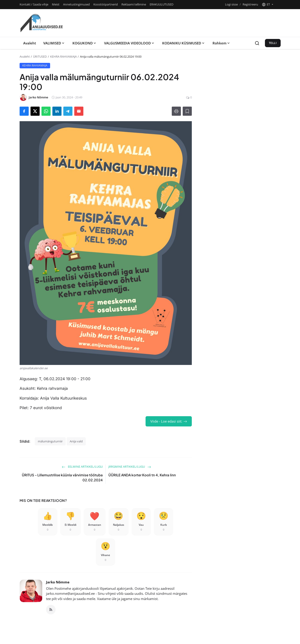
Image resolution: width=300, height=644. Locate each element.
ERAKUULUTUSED (162, 4)
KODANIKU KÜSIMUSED (184, 43)
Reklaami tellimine (134, 4)
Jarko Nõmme (58, 582)
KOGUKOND (85, 43)
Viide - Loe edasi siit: (169, 421)
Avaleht (30, 43)
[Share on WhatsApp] (46, 111)
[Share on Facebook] (24, 111)
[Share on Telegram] (68, 111)
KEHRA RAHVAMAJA (63, 56)
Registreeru (250, 4)
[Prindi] (176, 111)
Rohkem (222, 43)
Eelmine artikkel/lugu (82, 467)
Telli (273, 43)
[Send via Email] (79, 111)
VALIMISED (54, 43)
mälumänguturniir (50, 441)
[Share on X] (35, 111)
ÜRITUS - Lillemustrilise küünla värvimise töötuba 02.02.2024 (62, 477)
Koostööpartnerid (106, 4)
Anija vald (76, 441)
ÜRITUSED (40, 56)
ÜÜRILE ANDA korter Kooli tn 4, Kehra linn (142, 475)
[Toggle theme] (279, 4)
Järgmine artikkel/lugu (130, 467)
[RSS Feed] (51, 610)
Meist (56, 4)
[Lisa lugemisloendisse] (187, 111)
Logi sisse (231, 4)
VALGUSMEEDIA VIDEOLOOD (129, 43)
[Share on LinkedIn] (57, 111)
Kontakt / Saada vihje (34, 4)
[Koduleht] (42, 23)
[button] (267, 5)
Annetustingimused (76, 4)
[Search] (257, 43)
